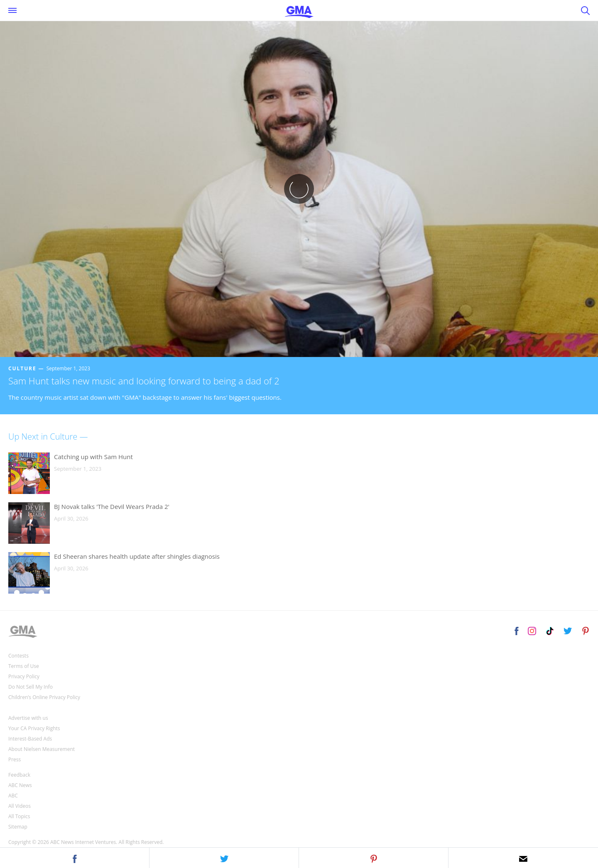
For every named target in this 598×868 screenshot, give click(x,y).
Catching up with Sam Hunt (93, 457)
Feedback (19, 775)
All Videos (20, 806)
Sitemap (18, 827)
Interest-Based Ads (30, 739)
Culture (22, 368)
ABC (13, 796)
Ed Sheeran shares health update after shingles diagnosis (137, 556)
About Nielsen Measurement (42, 749)
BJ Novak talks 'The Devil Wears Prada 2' (112, 506)
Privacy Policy (24, 676)
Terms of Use (24, 666)
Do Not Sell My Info (31, 687)
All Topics (19, 816)
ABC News (20, 785)
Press (15, 759)
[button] (75, 858)
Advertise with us (28, 718)
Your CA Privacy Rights (34, 728)
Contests (18, 656)
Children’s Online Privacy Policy (44, 697)
